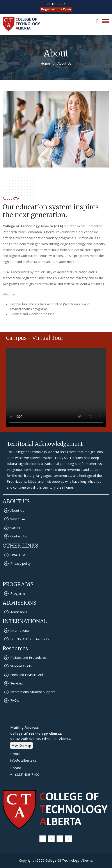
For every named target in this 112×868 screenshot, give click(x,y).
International (20, 630)
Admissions (19, 612)
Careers (16, 528)
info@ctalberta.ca (23, 760)
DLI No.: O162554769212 (30, 639)
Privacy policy (20, 563)
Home (45, 63)
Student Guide (21, 666)
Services (17, 683)
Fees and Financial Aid (27, 675)
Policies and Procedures (28, 657)
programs (11, 284)
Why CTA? (18, 519)
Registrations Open (56, 9)
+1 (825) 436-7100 (25, 774)
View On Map (21, 745)
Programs (18, 593)
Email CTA (18, 555)
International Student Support (33, 692)
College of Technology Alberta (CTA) (33, 226)
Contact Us (19, 536)
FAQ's (15, 700)
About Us (17, 510)
